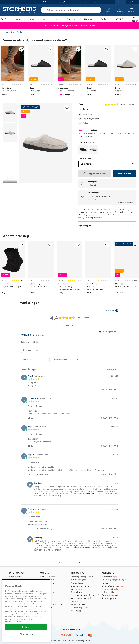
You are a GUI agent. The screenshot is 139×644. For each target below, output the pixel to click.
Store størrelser (79, 604)
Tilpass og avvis (26, 634)
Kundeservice (16, 577)
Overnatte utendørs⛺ (113, 586)
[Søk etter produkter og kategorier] (71, 10)
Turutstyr (72, 19)
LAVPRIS (119, 19)
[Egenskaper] (107, 226)
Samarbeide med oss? (51, 604)
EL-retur (75, 601)
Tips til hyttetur (109, 598)
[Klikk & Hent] (124, 174)
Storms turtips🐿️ (110, 589)
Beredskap (76, 611)
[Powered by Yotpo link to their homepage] (113, 311)
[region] (26, 611)
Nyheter (88, 19)
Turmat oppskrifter (80, 608)
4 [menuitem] (74, 563)
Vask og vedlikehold (81, 598)
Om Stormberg (48, 577)
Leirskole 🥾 (108, 592)
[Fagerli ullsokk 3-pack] (13, 269)
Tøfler (20, 32)
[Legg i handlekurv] (95, 174)
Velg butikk (92, 199)
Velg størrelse (108, 164)
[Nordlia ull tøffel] (69, 72)
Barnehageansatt (110, 595)
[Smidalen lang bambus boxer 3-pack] (69, 269)
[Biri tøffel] (83, 149)
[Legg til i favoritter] (21, 49)
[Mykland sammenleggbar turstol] (98, 269)
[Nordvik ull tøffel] (13, 72)
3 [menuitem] (71, 563)
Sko (57, 19)
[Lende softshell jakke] (126, 269)
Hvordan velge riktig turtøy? (85, 595)
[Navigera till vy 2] (10, 133)
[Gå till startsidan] (20, 10)
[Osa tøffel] (41, 72)
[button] (32, 390)
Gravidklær (77, 592)
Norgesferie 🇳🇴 (109, 577)
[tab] (107, 332)
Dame (17, 19)
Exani (81, 104)
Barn (45, 19)
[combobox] (35, 360)
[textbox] (117, 371)
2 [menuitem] (68, 563)
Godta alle (26, 627)
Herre (31, 19)
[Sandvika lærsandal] (41, 269)
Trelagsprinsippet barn (82, 577)
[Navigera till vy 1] (10, 112)
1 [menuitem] (65, 563)
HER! (93, 25)
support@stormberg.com (83, 493)
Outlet (103, 19)
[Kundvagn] (132, 10)
